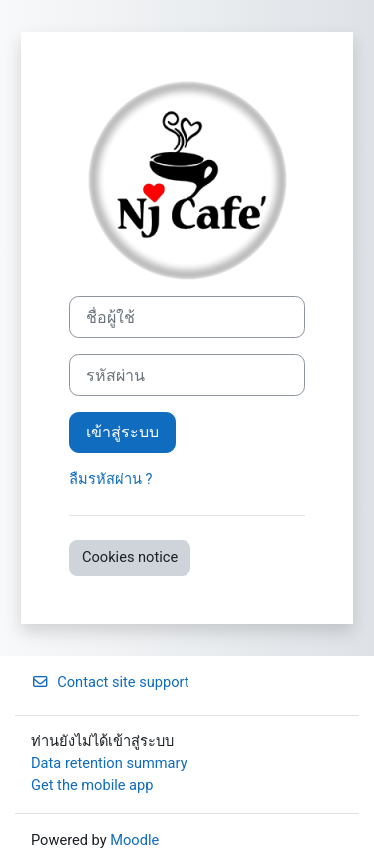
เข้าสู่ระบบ (122, 432)
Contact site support (110, 682)
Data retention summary (109, 763)
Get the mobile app (92, 785)
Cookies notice (130, 557)
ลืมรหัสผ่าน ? (111, 479)
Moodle (134, 840)
